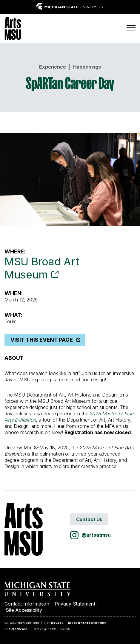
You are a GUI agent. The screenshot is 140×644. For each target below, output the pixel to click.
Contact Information (27, 604)
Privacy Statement (75, 604)
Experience (52, 67)
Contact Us (89, 519)
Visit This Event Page (42, 340)
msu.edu (57, 623)
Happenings (87, 67)
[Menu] (131, 28)
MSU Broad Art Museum (42, 268)
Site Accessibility (24, 610)
